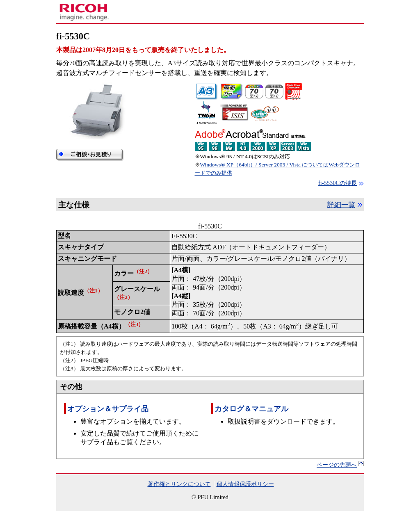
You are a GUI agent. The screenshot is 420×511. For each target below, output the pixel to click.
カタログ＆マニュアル (251, 409)
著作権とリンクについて (179, 484)
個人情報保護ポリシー (245, 484)
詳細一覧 (341, 205)
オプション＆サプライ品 (108, 409)
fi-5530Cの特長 (338, 183)
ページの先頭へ (337, 465)
